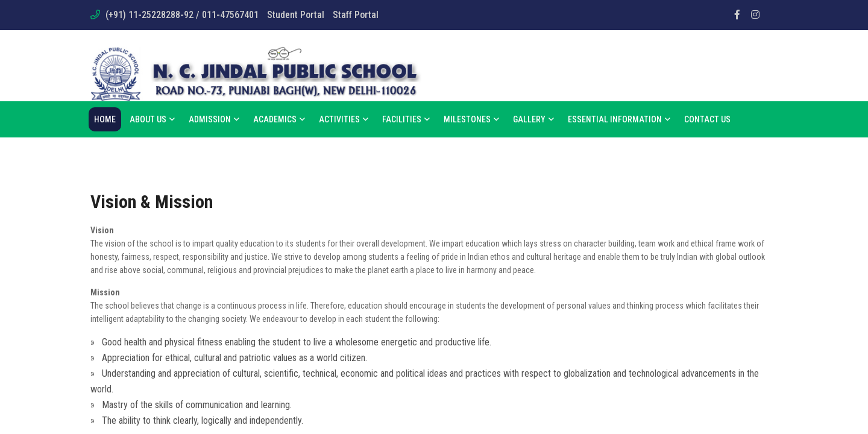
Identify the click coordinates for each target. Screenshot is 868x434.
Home (105, 119)
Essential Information (619, 119)
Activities (344, 119)
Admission (214, 119)
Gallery (533, 119)
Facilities (406, 119)
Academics (279, 119)
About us (152, 119)
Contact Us (707, 119)
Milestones (471, 119)
